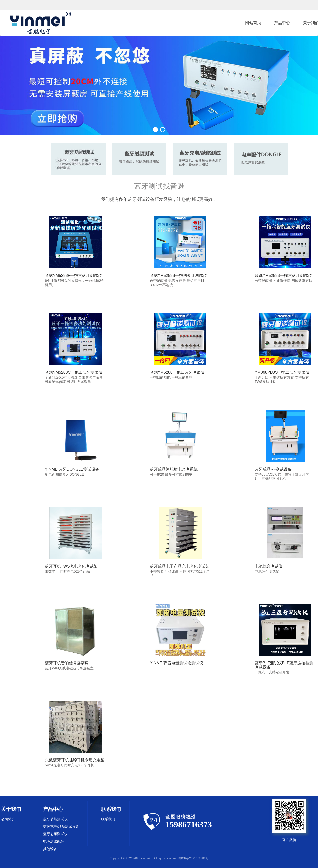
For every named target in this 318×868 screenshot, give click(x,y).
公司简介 (8, 819)
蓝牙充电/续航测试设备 (61, 827)
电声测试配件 (54, 841)
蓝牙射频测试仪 (55, 834)
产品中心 (282, 23)
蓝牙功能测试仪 (55, 819)
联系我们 (108, 819)
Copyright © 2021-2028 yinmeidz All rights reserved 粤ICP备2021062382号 (159, 858)
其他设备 (50, 849)
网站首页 (253, 23)
